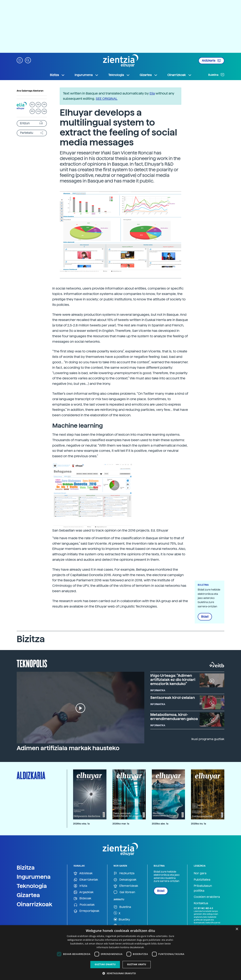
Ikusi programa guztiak (208, 739)
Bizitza (26, 868)
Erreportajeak (86, 911)
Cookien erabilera (207, 897)
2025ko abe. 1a (160, 824)
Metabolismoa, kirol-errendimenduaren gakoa (174, 717)
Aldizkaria (211, 61)
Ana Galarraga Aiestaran (30, 91)
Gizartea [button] (149, 75)
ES (38, 105)
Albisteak (83, 873)
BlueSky (122, 919)
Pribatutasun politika (203, 888)
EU (32, 105)
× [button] (237, 929)
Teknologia (32, 886)
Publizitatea (202, 880)
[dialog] (120, 953)
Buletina (216, 75)
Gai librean (124, 892)
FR (44, 105)
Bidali (205, 617)
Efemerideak (126, 886)
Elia (152, 93)
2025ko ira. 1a (198, 824)
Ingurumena (34, 877)
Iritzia (80, 886)
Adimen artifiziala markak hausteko (68, 748)
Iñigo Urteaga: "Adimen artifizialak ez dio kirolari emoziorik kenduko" (173, 680)
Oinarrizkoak (34, 904)
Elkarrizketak (86, 880)
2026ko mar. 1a (121, 824)
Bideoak (82, 898)
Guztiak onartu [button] (105, 964)
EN (32, 111)
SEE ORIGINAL (107, 99)
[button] (20, 60)
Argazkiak (84, 892)
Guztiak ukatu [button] (137, 964)
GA (44, 111)
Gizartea (28, 895)
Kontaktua (201, 903)
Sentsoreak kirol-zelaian (173, 698)
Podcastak (84, 905)
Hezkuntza (124, 873)
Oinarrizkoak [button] (180, 75)
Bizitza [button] (57, 75)
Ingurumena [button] (87, 75)
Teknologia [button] (119, 75)
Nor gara (200, 873)
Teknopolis (32, 663)
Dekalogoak (125, 880)
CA (38, 111)
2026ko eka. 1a (81, 824)
